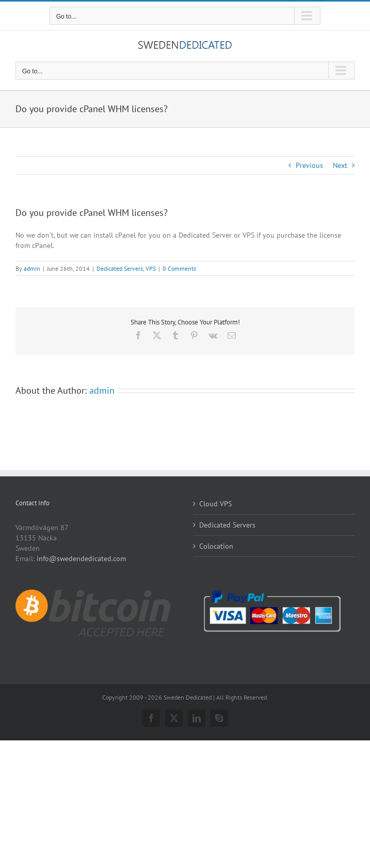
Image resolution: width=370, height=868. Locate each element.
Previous (309, 165)
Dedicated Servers (120, 268)
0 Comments (179, 268)
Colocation (216, 546)
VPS (151, 268)
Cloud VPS (215, 504)
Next (340, 165)
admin (32, 268)
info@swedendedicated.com (81, 559)
